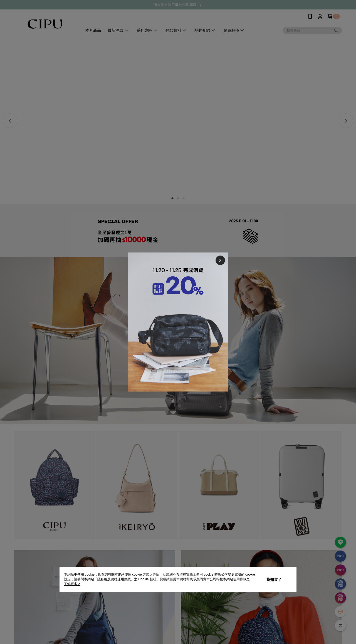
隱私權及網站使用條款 (114, 579)
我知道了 (274, 579)
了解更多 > (72, 584)
